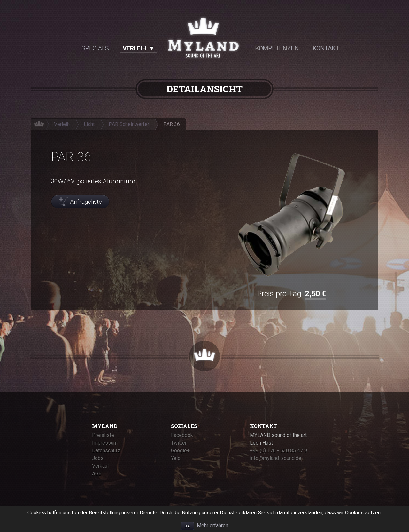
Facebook (182, 435)
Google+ (180, 451)
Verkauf (101, 466)
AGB (97, 474)
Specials (95, 48)
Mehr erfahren (212, 525)
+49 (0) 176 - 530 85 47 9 (278, 451)
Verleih (135, 48)
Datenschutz (106, 451)
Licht (89, 124)
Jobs (98, 458)
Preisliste (103, 435)
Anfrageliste (86, 202)
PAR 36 (172, 124)
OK (187, 526)
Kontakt (326, 48)
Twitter (179, 443)
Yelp (176, 458)
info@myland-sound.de (276, 458)
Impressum (105, 443)
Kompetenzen (277, 48)
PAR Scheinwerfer (129, 124)
